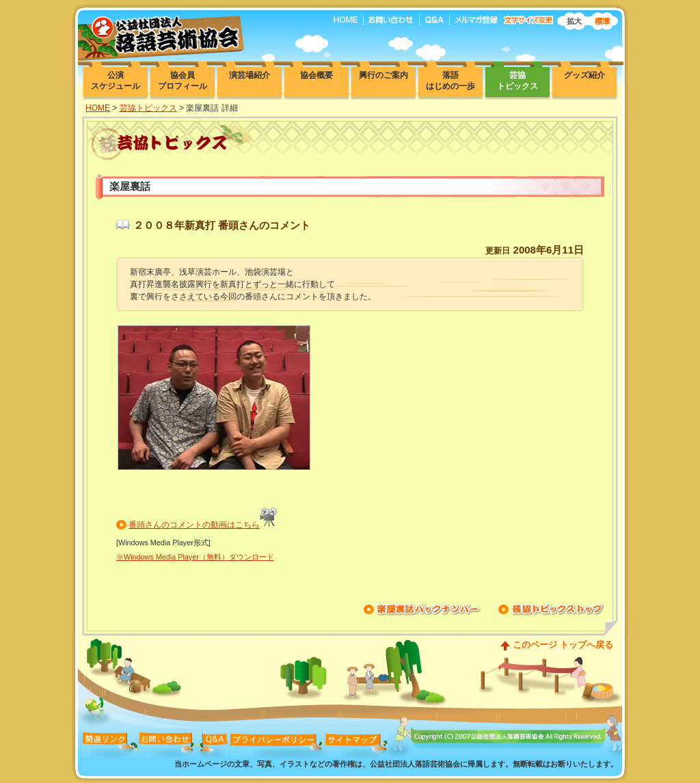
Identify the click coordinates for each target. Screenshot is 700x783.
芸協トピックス (148, 108)
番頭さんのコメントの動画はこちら (194, 525)
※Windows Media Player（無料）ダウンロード (195, 557)
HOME (98, 108)
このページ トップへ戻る (563, 645)
